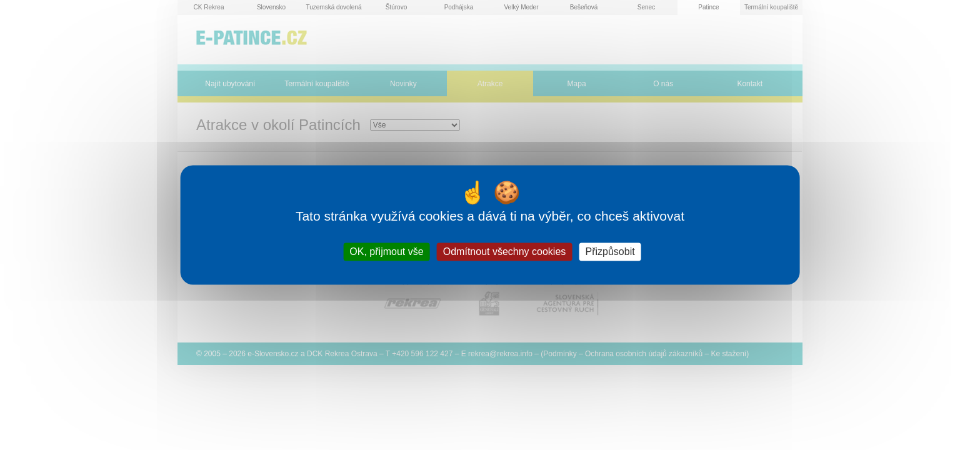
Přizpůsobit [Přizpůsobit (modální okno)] (610, 252)
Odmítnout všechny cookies (505, 252)
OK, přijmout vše (386, 252)
